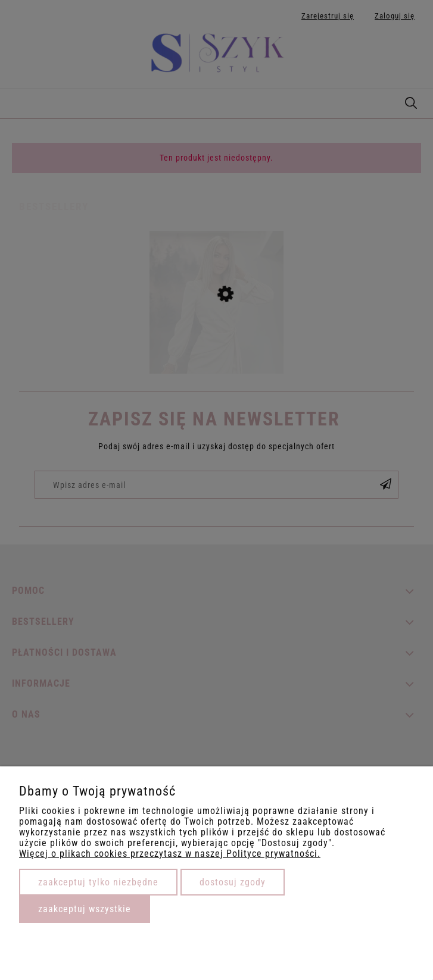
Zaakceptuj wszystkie (85, 909)
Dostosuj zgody (233, 882)
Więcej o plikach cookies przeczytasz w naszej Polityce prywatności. (170, 854)
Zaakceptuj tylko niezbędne (98, 882)
